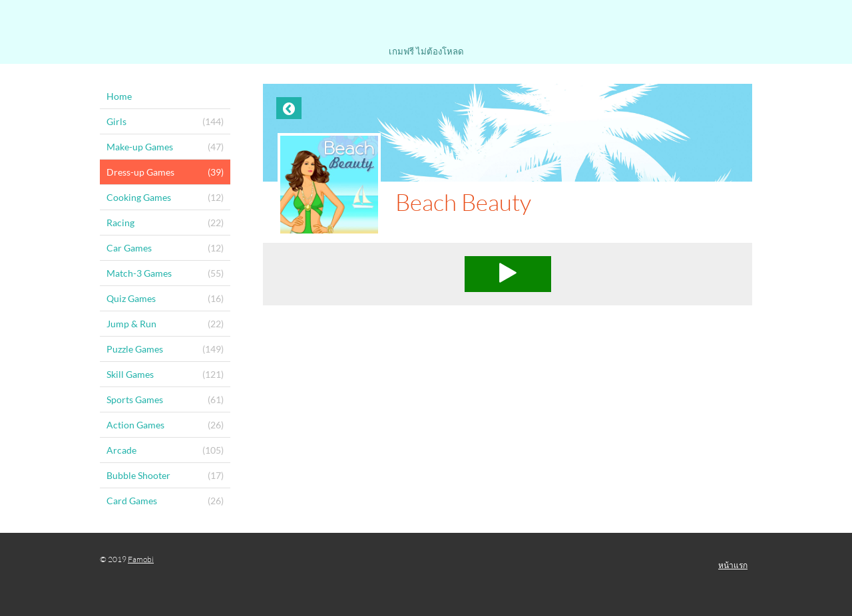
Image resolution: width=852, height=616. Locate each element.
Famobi (141, 559)
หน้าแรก (733, 565)
